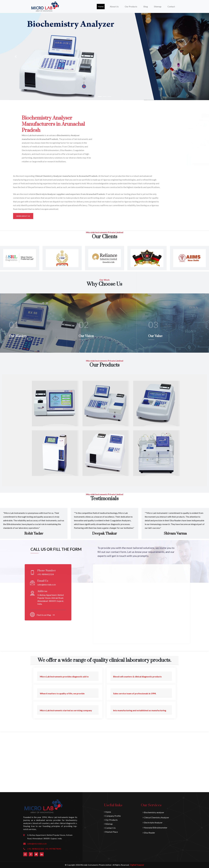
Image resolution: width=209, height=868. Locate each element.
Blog (146, 6)
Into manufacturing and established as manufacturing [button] (140, 710)
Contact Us (187, 828)
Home (101, 6)
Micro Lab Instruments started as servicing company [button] (66, 710)
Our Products (188, 820)
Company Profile (189, 816)
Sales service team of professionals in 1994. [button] (135, 693)
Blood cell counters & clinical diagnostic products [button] (137, 676)
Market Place (188, 832)
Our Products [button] (131, 6)
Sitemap (158, 6)
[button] (16, 56)
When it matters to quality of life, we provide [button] (62, 693)
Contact (171, 6)
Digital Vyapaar (137, 865)
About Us (114, 6)
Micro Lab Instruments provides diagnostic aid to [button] (64, 676)
